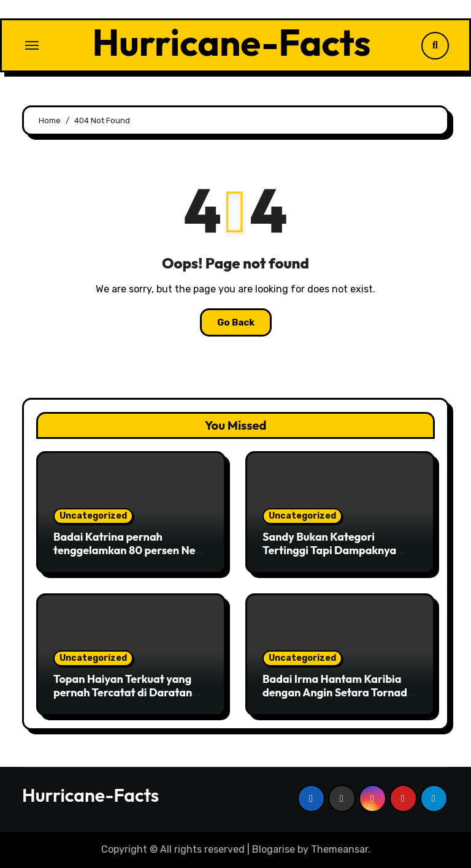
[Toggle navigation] (32, 45)
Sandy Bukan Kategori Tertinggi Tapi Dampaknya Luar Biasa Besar (329, 550)
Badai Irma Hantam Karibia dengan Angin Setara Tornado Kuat (338, 692)
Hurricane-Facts (232, 42)
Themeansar (339, 849)
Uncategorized (93, 516)
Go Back (236, 322)
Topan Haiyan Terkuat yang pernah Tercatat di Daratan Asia (123, 692)
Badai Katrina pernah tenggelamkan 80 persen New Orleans (129, 550)
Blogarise (274, 849)
